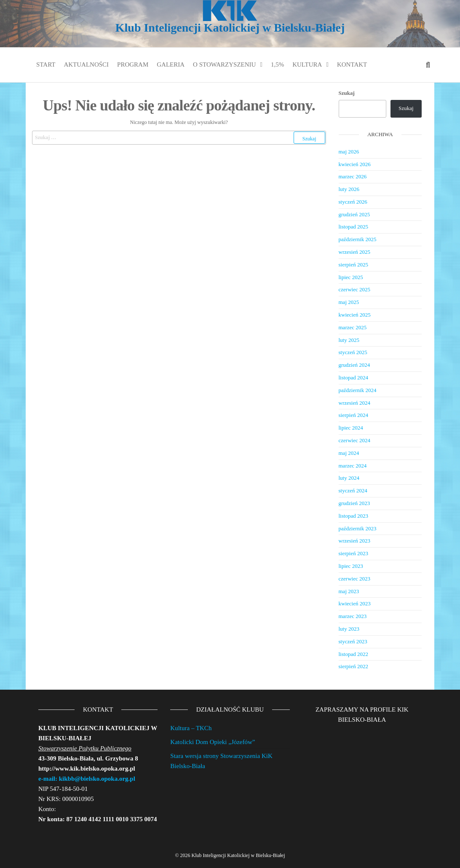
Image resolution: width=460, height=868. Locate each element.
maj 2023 (349, 591)
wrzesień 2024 (354, 403)
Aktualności (86, 64)
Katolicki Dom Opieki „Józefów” (213, 742)
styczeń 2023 (353, 641)
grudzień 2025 (354, 214)
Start (46, 64)
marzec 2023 (353, 616)
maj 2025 (349, 302)
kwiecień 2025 (355, 315)
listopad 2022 (353, 654)
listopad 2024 (353, 378)
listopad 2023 (353, 516)
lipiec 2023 (351, 566)
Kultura (307, 64)
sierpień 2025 (353, 265)
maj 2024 (349, 453)
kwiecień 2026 (355, 164)
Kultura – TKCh (191, 728)
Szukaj (347, 93)
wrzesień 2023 (354, 541)
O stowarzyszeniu (224, 64)
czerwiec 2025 (354, 289)
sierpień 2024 (353, 415)
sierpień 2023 (353, 553)
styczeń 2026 (353, 202)
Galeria (171, 64)
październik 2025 (358, 239)
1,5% (277, 64)
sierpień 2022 (353, 666)
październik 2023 (358, 528)
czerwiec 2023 (354, 579)
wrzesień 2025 (354, 252)
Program (133, 64)
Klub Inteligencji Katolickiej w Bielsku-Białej (230, 28)
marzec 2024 (353, 466)
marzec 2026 (353, 176)
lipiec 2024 (351, 428)
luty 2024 (349, 478)
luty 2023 (349, 629)
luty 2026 (349, 189)
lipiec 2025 (351, 277)
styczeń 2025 (353, 352)
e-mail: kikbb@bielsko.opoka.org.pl (87, 779)
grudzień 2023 (354, 503)
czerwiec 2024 (354, 440)
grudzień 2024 (354, 365)
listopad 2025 (353, 227)
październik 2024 (358, 390)
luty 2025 (349, 340)
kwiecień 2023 (355, 603)
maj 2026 (349, 152)
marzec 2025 (353, 327)
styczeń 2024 (353, 490)
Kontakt (352, 64)
